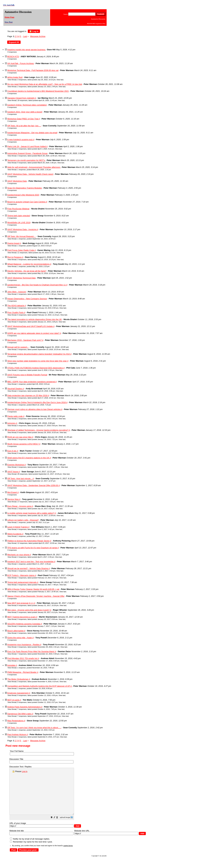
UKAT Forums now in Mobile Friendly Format (27, 375)
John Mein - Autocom (17, 292)
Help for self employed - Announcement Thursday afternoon (34, 167)
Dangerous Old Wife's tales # (20, 714)
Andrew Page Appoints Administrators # (25, 707)
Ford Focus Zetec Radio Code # (22, 250)
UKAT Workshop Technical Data (22, 278)
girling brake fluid (15, 77)
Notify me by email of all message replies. (30, 848)
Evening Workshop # (17, 465)
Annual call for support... (18, 347)
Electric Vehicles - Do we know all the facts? (27, 271)
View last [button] (60, 80)
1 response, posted (34, 170)
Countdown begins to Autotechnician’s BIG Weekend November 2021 (38, 91)
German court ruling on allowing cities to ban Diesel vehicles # (35, 409)
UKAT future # (14, 472)
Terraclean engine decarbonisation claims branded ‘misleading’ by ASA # (39, 354)
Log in (34, 31)
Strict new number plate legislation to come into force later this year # (38, 361)
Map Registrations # (16, 721)
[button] (59, 827)
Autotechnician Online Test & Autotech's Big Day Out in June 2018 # (37, 402)
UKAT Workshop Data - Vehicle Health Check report (30, 174)
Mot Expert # (13, 492)
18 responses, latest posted (37, 100)
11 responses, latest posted (36, 253)
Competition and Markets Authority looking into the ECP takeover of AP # (40, 686)
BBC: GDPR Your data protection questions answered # (32, 382)
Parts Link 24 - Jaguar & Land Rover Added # (27, 146)
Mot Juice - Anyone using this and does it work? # (29, 610)
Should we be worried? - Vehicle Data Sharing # (29, 568)
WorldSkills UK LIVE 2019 (19, 223)
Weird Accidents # (15, 534)
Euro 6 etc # (13, 451)
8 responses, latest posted (38, 432)
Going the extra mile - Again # (21, 638)
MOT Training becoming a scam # (22, 617)
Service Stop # (14, 499)
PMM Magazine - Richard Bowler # (23, 672)
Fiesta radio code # (16, 416)
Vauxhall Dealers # (16, 389)
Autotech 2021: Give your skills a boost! (25, 112)
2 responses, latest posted (37, 87)
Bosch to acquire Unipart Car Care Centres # (27, 202)
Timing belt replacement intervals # (23, 582)
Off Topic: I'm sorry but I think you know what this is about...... (34, 728)
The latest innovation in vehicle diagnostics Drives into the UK (34, 319)
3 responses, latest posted (36, 80)
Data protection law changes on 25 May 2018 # (28, 395)
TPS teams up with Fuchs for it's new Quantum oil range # (33, 548)
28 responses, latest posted (40, 474)
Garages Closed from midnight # (22, 98)
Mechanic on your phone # (19, 555)
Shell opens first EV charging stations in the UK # (29, 458)
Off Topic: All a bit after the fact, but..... (24, 126)
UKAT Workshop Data (17, 181)
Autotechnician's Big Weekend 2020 (23, 195)
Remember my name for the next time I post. (31, 851)
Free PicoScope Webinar (18, 209)
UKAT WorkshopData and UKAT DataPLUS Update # (31, 326)
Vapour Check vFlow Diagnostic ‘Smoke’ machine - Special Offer (36, 596)
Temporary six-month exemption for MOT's (26, 160)
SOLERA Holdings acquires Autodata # (25, 624)
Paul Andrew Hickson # (18, 734)
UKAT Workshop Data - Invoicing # (23, 229)
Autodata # (12, 665)
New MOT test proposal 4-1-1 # (21, 603)
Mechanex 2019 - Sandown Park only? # (25, 340)
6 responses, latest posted (38, 315)
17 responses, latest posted (36, 502)
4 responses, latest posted (37, 273)
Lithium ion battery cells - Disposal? (23, 520)
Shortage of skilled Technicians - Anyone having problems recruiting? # (39, 430)
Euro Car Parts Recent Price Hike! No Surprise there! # (32, 651)
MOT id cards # (14, 700)
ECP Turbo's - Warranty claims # (22, 575)
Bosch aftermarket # (16, 631)
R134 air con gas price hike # (20, 437)
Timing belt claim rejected (19, 216)
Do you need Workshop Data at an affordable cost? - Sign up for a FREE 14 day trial (45, 84)
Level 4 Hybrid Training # (18, 527)
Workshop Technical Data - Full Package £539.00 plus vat (33, 70)
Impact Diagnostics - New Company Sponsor (27, 299)
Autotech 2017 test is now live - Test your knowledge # (31, 562)
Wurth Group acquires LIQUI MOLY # (24, 444)
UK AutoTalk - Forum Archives (21, 63)
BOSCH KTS (13, 56)
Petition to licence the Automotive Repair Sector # (29, 541)
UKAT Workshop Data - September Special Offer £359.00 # (34, 485)
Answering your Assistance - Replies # (24, 645)
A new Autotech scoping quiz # (21, 140)
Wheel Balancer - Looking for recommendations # (29, 264)
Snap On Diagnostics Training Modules (25, 188)
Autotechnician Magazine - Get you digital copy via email (32, 133)
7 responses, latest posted (38, 578)
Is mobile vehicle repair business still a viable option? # (32, 513)
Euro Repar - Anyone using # (20, 506)
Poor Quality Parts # (16, 312)
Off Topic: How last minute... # (21, 479)
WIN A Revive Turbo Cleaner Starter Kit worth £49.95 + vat (33, 589)
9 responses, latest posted (37, 163)
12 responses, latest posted (37, 543)
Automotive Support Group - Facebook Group (27, 153)
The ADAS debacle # (17, 306)
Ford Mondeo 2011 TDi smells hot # (23, 658)
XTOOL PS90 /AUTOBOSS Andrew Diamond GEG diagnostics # (36, 368)
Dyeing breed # (14, 243)
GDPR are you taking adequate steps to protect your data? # (34, 333)
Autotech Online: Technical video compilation (27, 105)
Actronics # (12, 423)
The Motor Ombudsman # (19, 679)
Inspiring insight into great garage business (27, 50)
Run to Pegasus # (15, 257)
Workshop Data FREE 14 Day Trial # (24, 119)
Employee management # (19, 693)
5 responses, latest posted (37, 322)
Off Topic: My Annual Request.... (22, 236)
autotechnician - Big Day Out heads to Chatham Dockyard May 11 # (37, 285)
